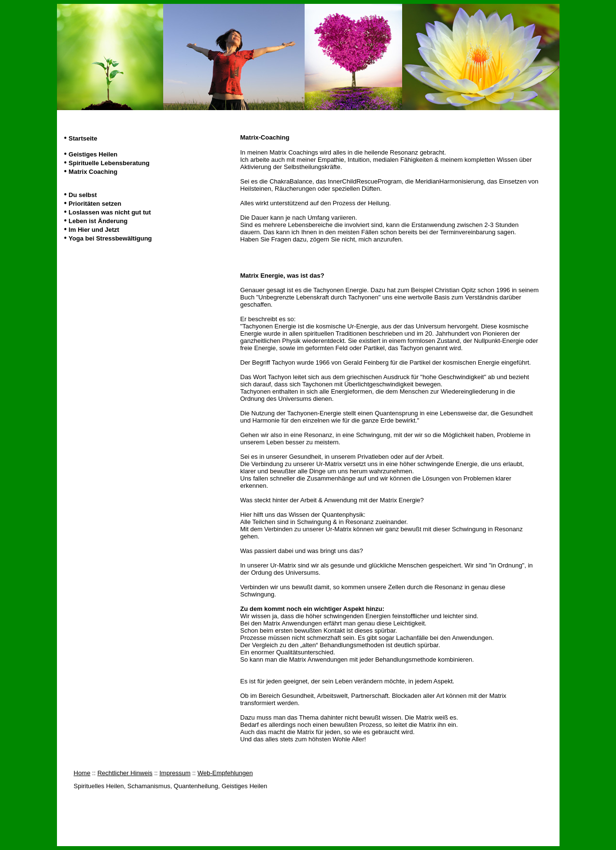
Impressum (175, 773)
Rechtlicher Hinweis (125, 773)
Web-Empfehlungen (225, 773)
